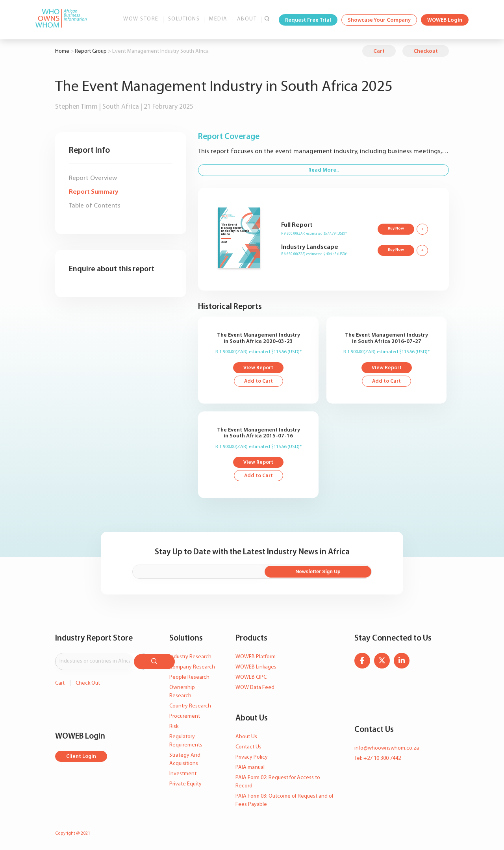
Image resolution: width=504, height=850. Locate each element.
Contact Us (248, 748)
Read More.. (323, 170)
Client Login (82, 756)
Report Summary (94, 192)
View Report (258, 368)
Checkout (426, 51)
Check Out (88, 682)
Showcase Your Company (379, 20)
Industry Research (190, 658)
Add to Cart (258, 382)
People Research (189, 678)
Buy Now (395, 228)
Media (218, 19)
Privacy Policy (252, 758)
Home (62, 51)
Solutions (184, 19)
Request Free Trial (308, 20)
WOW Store (141, 19)
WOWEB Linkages (256, 668)
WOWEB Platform (256, 658)
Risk (174, 727)
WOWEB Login (445, 20)
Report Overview (93, 178)
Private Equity (185, 785)
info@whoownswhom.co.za (387, 749)
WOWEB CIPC (251, 678)
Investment (183, 775)
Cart (379, 51)
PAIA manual (250, 768)
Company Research (192, 668)
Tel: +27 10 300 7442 (378, 759)
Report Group (91, 51)
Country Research (190, 707)
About (247, 19)
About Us (246, 738)
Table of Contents (95, 206)
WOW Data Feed (255, 688)
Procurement (185, 717)
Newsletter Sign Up (335, 572)
